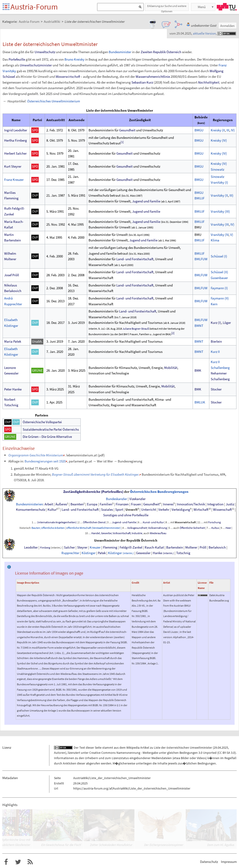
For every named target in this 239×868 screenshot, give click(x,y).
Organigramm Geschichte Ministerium (36, 455)
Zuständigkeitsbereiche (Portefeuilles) (93, 492)
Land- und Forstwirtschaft (135, 259)
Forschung (214, 522)
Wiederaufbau (158, 533)
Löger (227, 323)
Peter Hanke (13, 389)
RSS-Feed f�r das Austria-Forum (30, 862)
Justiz (230, 504)
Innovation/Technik (191, 504)
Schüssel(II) (219, 272)
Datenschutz (209, 862)
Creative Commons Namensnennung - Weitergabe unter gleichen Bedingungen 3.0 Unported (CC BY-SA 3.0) (163, 753)
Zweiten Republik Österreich (161, 52)
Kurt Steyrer (13, 166)
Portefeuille (17, 59)
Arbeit (49, 504)
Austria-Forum (34, 7)
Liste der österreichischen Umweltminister (183, 748)
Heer (228, 528)
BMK (198, 370)
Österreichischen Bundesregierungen (159, 492)
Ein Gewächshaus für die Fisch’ (61, 845)
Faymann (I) (219, 288)
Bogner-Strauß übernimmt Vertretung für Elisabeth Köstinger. (96, 474)
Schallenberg (220, 368)
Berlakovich (217, 547)
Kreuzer (95, 547)
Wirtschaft (201, 510)
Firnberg (45, 548)
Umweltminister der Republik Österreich (126, 540)
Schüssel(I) (219, 256)
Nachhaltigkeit (209, 82)
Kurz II (215, 352)
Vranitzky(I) (219, 182)
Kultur (52, 510)
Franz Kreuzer (14, 180)
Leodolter (31, 547)
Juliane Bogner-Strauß (136, 329)
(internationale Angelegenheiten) (57, 522)
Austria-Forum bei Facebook (6, 862)
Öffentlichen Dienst (94, 522)
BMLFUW (201, 259)
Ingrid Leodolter (16, 130)
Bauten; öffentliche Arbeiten (48, 528)
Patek (102, 553)
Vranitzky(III (220, 224)
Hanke (163, 553)
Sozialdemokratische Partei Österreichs (51, 429)
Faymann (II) (220, 298)
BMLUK (200, 402)
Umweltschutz (45, 52)
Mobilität (171, 368)
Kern (214, 304)
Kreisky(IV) (219, 140)
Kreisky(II (218, 130)
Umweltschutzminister (36, 65)
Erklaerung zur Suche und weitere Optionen (167, 8)
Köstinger (89, 553)
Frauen (136, 504)
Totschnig (183, 553)
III (228, 130)
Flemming (110, 547)
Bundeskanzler (116, 499)
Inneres (168, 504)
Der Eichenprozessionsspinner (164, 845)
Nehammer (219, 373)
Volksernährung (158, 528)
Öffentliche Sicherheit (192, 528)
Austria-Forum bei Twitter (18, 862)
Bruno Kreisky (74, 59)
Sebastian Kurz (142, 82)
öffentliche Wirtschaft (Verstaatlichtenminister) (94, 528)
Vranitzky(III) (220, 211)
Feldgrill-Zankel (131, 547)
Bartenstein (175, 547)
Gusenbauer (219, 278)
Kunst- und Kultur (153, 522)
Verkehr (164, 510)
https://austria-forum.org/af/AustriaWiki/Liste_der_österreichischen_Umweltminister (132, 788)
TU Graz (227, 7)
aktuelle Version (204, 33)
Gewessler (143, 553)
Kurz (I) (216, 323)
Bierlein (216, 341)
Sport (119, 510)
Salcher (69, 547)
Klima (215, 240)
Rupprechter (70, 553)
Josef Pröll (12, 275)
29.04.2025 (221, 748)
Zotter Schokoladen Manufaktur (111, 845)
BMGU (199, 130)
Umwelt (132, 510)
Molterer (191, 547)
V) (232, 235)
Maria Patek (13, 341)
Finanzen (122, 504)
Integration (215, 504)
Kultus (215, 528)
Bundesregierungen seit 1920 (45, 461)
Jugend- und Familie (124, 522)
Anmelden (227, 26)
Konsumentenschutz (31, 510)
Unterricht (149, 510)
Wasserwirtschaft (68, 76)
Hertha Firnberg (16, 140)
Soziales (107, 510)
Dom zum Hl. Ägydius (221, 845)
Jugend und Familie (146, 201)
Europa (92, 504)
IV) (233, 130)
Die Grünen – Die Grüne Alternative (47, 437)
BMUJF (199, 198)
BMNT (199, 326)
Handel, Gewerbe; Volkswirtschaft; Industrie (117, 533)
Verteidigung (181, 510)
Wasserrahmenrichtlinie (153, 76)
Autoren (60, 753)
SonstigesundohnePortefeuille (126, 515)
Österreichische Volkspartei (42, 422)
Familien (106, 504)
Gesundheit (127, 130)
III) (231, 195)
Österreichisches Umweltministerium (54, 101)
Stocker (216, 389)
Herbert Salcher (15, 153)
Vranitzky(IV (220, 235)
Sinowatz (217, 169)
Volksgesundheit (137, 528)
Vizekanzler (137, 499)
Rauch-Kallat (154, 547)
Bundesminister (120, 52)
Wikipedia (133, 748)
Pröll (203, 547)
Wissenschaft (222, 510)
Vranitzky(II (219, 195)
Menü (202, 7)
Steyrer (82, 547)
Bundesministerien (29, 504)
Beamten (77, 504)
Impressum (229, 862)
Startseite (6, 7)
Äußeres (61, 504)
